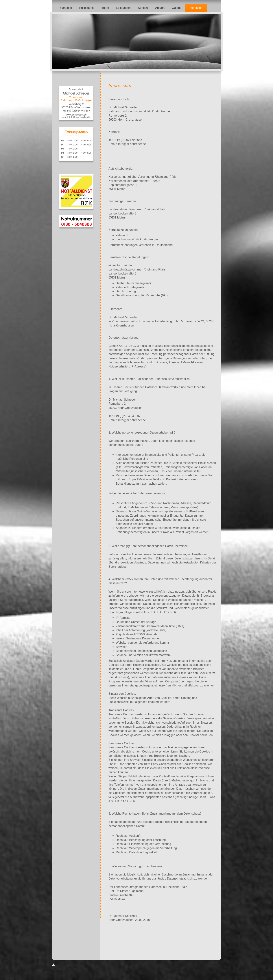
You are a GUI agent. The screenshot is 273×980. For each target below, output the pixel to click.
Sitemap (80, 965)
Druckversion (63, 965)
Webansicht (214, 965)
